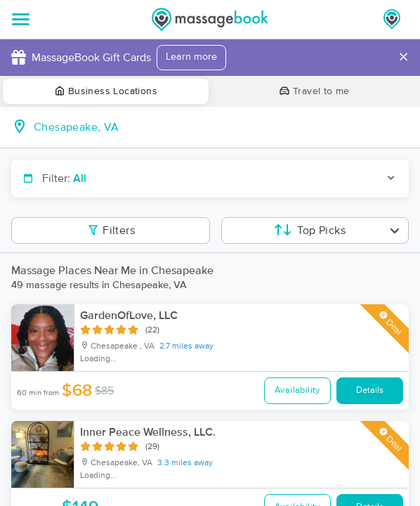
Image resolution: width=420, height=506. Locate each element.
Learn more (191, 57)
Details (370, 390)
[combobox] (221, 127)
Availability (297, 390)
